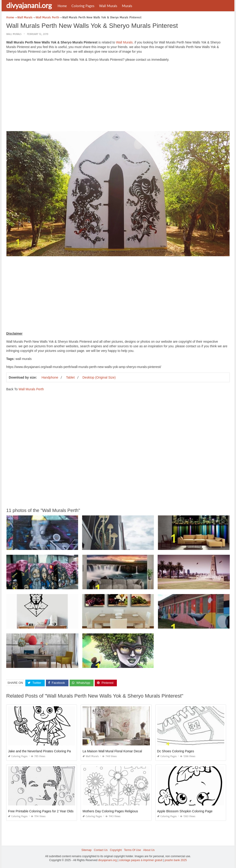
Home (62, 6)
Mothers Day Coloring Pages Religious (110, 811)
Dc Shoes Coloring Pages (176, 751)
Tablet (70, 377)
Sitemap (86, 850)
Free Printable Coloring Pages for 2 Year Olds (41, 811)
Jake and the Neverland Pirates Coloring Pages (42, 751)
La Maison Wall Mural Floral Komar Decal (112, 751)
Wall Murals (108, 6)
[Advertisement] (118, 98)
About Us (149, 850)
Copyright (116, 850)
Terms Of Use (132, 850)
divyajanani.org (29, 5)
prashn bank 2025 (176, 860)
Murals (127, 6)
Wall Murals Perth (31, 389)
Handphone (50, 377)
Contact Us (101, 850)
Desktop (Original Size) (99, 377)
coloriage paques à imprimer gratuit (141, 860)
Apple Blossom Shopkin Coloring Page (185, 811)
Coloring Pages (83, 6)
